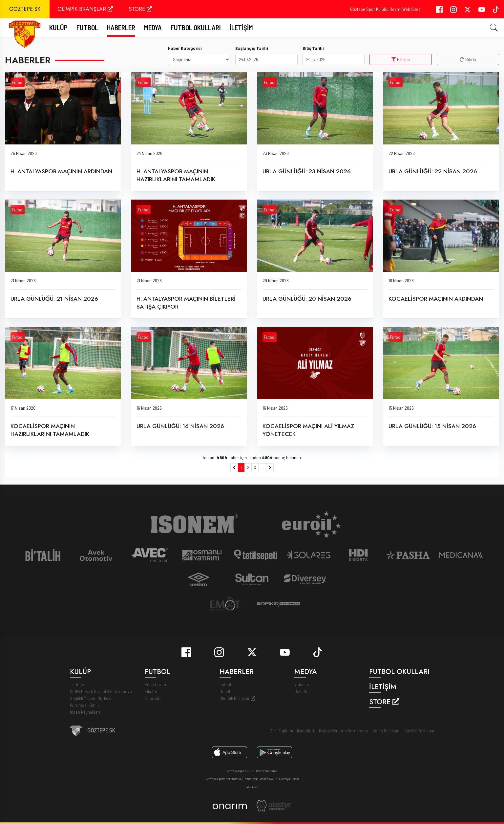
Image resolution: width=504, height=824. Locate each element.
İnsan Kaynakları (85, 712)
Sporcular (154, 698)
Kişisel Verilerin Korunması (343, 731)
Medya (153, 27)
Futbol (18, 82)
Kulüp (58, 27)
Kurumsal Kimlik (85, 705)
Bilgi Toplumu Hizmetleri (292, 731)
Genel (225, 691)
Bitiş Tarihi (313, 48)
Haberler (121, 27)
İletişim (241, 27)
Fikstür (151, 691)
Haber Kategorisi (185, 48)
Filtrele (401, 59)
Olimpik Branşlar (237, 698)
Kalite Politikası (387, 731)
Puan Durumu (157, 684)
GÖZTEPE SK (25, 9)
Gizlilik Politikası (420, 731)
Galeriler (302, 691)
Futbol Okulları (196, 27)
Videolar (302, 684)
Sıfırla (468, 59)
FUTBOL (87, 27)
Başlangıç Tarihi (252, 48)
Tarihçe (77, 684)
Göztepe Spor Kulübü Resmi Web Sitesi (386, 9)
